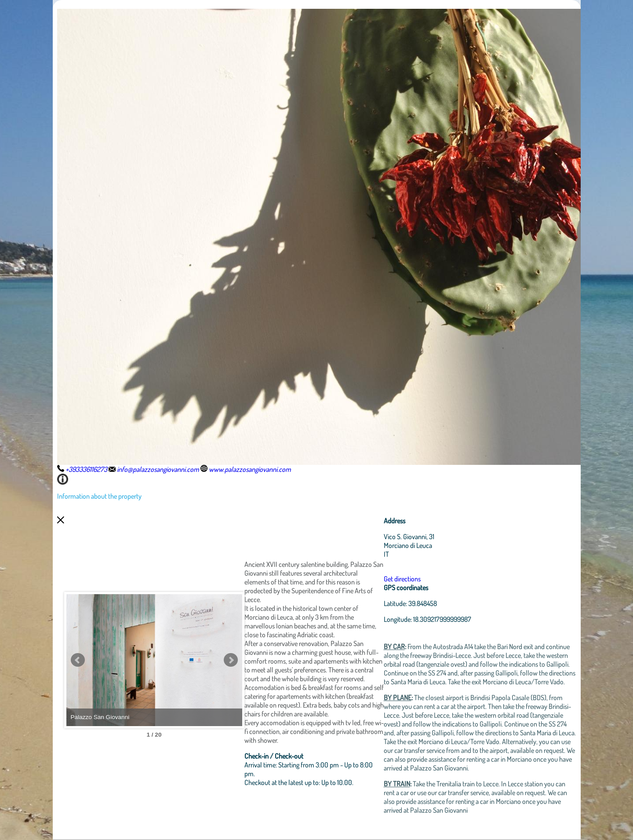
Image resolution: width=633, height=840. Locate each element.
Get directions (402, 579)
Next (231, 660)
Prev (78, 660)
